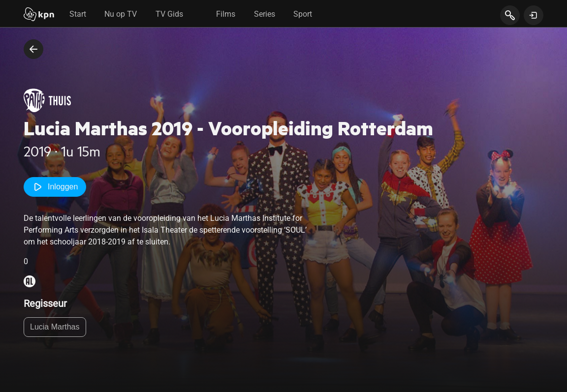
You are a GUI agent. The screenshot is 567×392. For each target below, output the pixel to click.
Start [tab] (78, 14)
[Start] (39, 15)
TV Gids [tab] (169, 14)
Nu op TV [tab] (121, 14)
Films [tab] (226, 14)
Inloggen (55, 187)
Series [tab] (265, 14)
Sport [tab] (303, 14)
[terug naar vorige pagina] (33, 49)
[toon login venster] (534, 15)
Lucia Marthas (55, 327)
